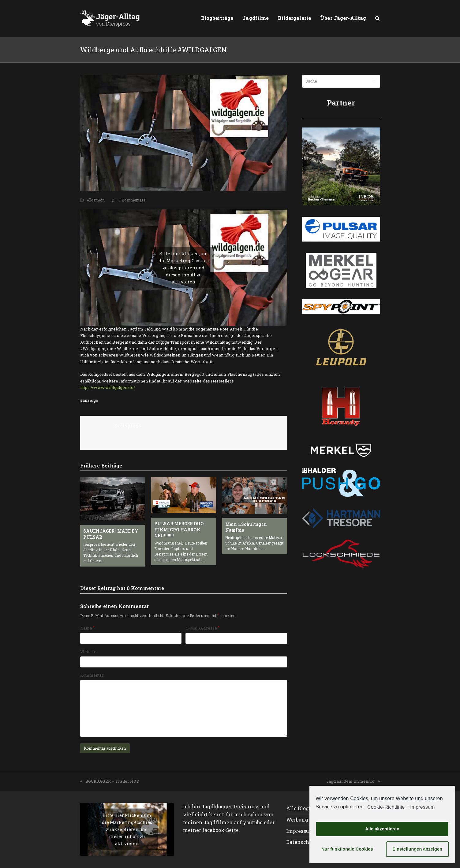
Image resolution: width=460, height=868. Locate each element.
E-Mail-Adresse (202, 628)
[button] (378, 18)
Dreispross (128, 425)
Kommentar (92, 675)
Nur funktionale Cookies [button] (347, 849)
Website (88, 652)
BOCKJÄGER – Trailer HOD (110, 781)
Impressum (300, 831)
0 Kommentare (132, 200)
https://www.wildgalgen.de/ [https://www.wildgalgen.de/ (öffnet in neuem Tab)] (108, 387)
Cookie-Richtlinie (386, 807)
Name (88, 628)
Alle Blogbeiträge (308, 808)
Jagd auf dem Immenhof (353, 781)
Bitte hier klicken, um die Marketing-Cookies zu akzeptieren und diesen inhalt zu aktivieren (184, 268)
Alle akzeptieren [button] (382, 829)
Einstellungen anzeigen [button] (417, 849)
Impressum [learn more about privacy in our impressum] (422, 807)
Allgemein (96, 200)
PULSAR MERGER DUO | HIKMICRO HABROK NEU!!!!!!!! (180, 530)
